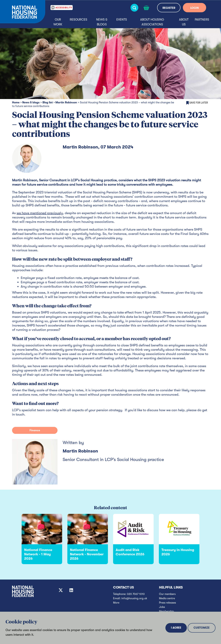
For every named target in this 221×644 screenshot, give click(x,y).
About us (184, 22)
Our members (167, 594)
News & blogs (102, 22)
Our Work (58, 22)
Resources (78, 20)
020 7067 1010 (136, 594)
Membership (166, 611)
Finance (35, 430)
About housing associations (152, 22)
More (116, 603)
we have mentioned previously (40, 213)
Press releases (167, 603)
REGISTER (169, 8)
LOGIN (194, 8)
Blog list (48, 102)
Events (122, 20)
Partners (202, 20)
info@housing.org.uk (134, 598)
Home (16, 102)
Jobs (162, 607)
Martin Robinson (66, 102)
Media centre (167, 598)
